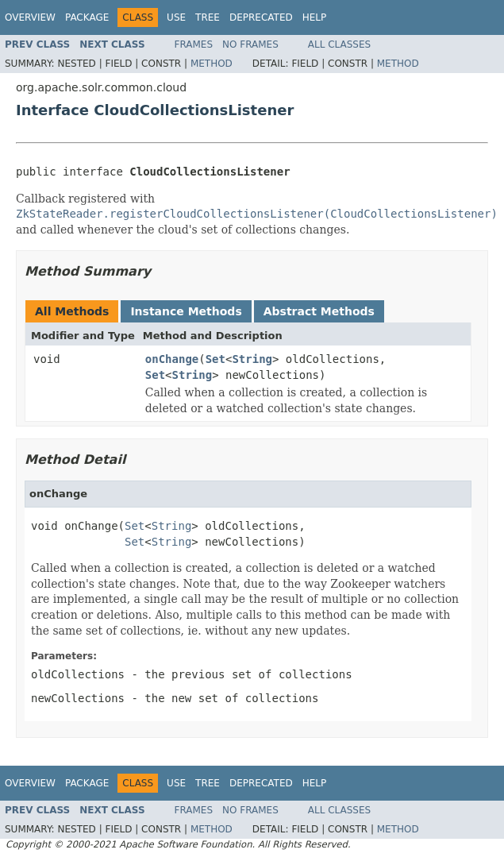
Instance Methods (186, 311)
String (252, 359)
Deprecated (261, 17)
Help (315, 17)
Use (176, 17)
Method (212, 64)
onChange (172, 359)
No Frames (250, 44)
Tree (208, 17)
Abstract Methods (319, 311)
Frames (194, 44)
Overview (30, 17)
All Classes (339, 44)
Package (87, 17)
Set (215, 359)
